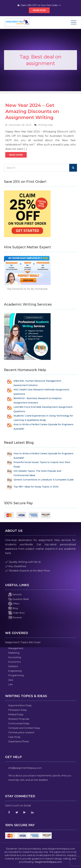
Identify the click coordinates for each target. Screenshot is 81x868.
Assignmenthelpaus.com (48, 862)
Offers (14, 604)
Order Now (16, 613)
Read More (16, 155)
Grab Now (39, 10)
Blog (13, 608)
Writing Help (45, 125)
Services (15, 594)
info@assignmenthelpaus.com (25, 768)
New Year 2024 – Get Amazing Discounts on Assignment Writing (32, 111)
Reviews (15, 618)
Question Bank (19, 599)
